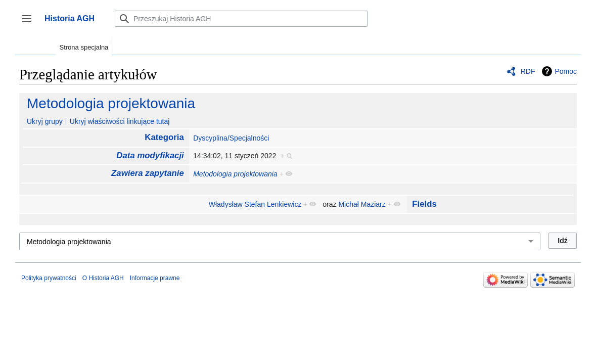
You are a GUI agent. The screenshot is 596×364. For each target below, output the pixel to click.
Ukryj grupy (45, 121)
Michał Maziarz (362, 204)
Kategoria (164, 137)
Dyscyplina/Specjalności (231, 138)
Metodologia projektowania (111, 103)
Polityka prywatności (49, 278)
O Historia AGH (103, 278)
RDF (528, 71)
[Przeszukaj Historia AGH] (241, 19)
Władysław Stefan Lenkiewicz (255, 204)
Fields (424, 204)
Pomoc (566, 71)
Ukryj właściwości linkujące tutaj (120, 121)
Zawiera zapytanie (148, 173)
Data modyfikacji (150, 155)
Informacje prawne (155, 278)
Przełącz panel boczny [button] (30, 24)
